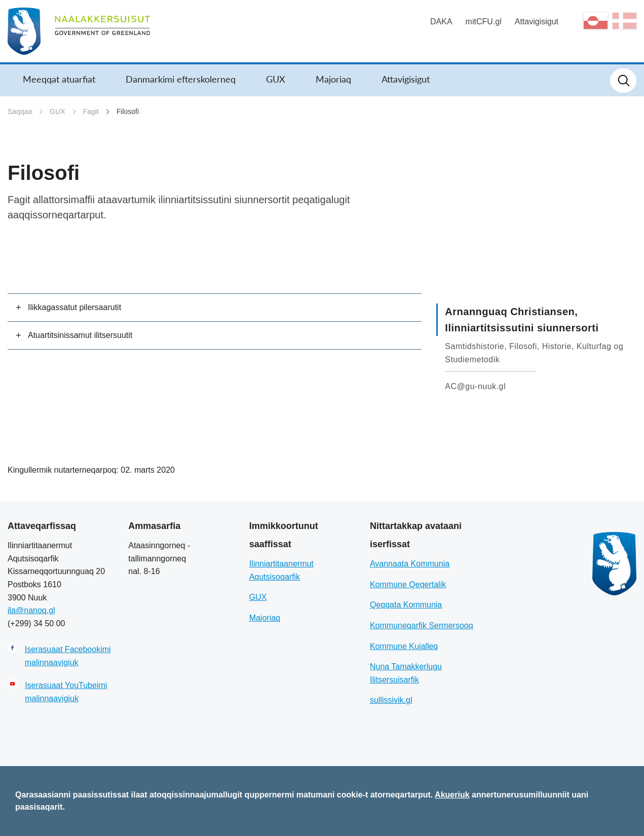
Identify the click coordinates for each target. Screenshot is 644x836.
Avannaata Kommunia (410, 564)
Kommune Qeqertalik (408, 584)
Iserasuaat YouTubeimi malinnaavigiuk (66, 692)
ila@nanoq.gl (31, 610)
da (624, 21)
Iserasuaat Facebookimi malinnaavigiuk (68, 656)
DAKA (441, 22)
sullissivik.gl (391, 700)
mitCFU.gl (484, 22)
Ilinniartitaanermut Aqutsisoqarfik (281, 570)
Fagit (91, 111)
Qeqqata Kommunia (406, 605)
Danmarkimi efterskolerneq (181, 79)
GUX (276, 79)
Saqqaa (20, 111)
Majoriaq (333, 79)
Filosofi (128, 111)
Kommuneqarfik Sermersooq (422, 625)
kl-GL (596, 21)
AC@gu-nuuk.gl (475, 386)
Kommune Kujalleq (404, 646)
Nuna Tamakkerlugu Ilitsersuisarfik (406, 673)
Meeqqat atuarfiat (59, 79)
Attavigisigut (537, 22)
